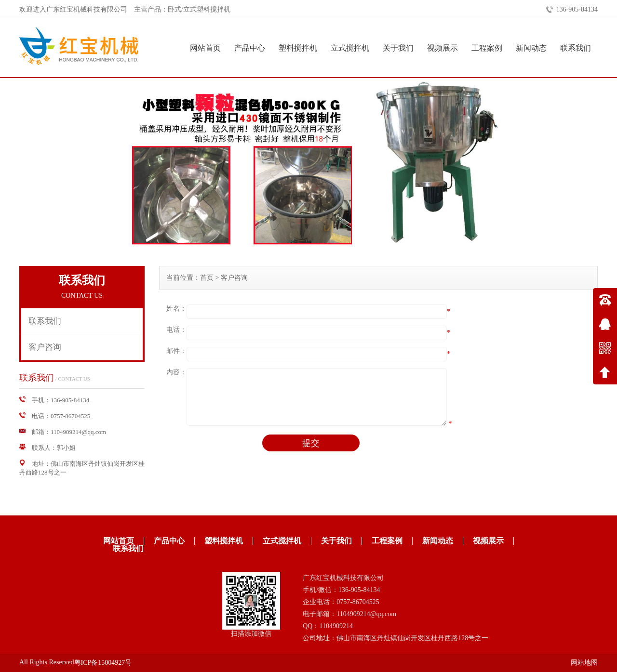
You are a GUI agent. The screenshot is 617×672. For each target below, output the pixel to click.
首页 (207, 278)
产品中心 (250, 48)
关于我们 (398, 48)
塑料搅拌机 (298, 48)
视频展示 (443, 48)
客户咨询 (45, 347)
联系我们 (576, 48)
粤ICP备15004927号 (103, 663)
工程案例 (487, 48)
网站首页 (205, 48)
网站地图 (584, 663)
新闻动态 (531, 48)
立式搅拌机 (350, 48)
